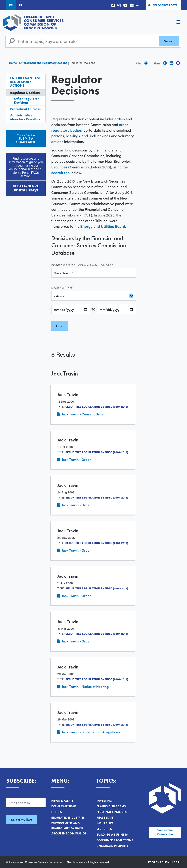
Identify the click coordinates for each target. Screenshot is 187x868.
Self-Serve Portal (166, 5)
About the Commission (69, 833)
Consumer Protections (115, 840)
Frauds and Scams (111, 806)
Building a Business (112, 835)
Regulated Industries (68, 818)
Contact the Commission (165, 832)
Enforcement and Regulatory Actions (43, 63)
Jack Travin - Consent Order (83, 414)
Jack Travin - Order (76, 459)
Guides (57, 812)
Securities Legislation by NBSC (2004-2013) (97, 407)
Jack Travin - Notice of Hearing (85, 686)
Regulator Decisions (25, 93)
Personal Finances (112, 812)
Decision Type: (62, 288)
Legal (177, 862)
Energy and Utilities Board (103, 226)
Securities (104, 829)
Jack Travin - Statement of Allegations (91, 732)
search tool (61, 172)
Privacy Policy (159, 862)
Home (13, 63)
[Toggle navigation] (179, 23)
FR (21, 5)
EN (11, 5)
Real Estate (105, 818)
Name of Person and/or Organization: (84, 265)
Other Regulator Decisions (26, 101)
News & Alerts (62, 801)
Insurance (105, 823)
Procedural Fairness (25, 109)
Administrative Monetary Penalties (25, 117)
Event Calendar (64, 806)
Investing (104, 801)
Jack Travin (65, 374)
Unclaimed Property (112, 846)
